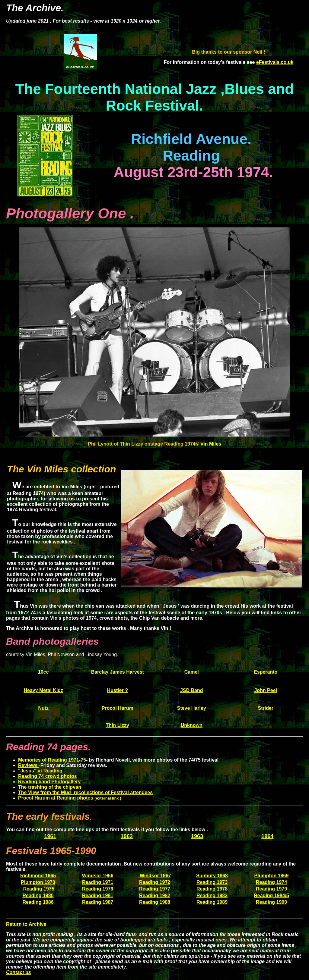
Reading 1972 (155, 882)
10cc (43, 672)
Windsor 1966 (98, 876)
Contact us (19, 972)
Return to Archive (26, 924)
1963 (197, 836)
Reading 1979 (271, 889)
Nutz (43, 708)
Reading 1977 (155, 889)
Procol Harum (118, 708)
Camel (192, 672)
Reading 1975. (39, 889)
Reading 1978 (212, 889)
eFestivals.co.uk (275, 62)
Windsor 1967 (155, 876)
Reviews (28, 765)
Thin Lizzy (118, 725)
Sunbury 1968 (212, 876)
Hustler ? (118, 690)
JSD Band (192, 690)
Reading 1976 (98, 889)
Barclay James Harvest (118, 672)
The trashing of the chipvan (50, 787)
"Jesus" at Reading (40, 771)
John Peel (266, 690)
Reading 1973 (212, 882)
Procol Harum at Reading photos (70, 798)
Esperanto (266, 672)
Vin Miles (211, 444)
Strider (266, 708)
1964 (267, 836)
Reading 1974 (271, 882)
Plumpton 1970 (38, 882)
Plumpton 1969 (272, 876)
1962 (127, 836)
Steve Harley (192, 708)
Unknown (192, 725)
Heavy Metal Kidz (43, 690)
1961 (50, 836)
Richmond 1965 (38, 876)
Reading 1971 (98, 882)
